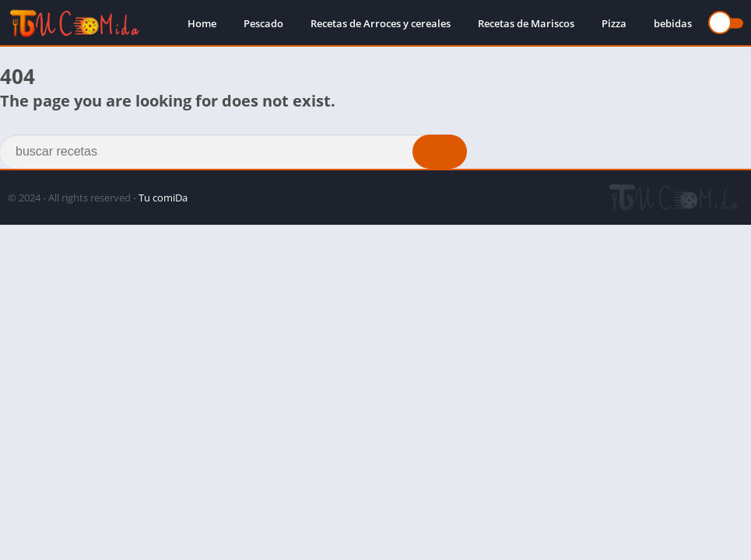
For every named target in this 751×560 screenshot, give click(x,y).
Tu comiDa (163, 198)
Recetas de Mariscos (526, 23)
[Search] (233, 152)
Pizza (614, 23)
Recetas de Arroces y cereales (381, 23)
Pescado (263, 23)
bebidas (673, 23)
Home (202, 23)
